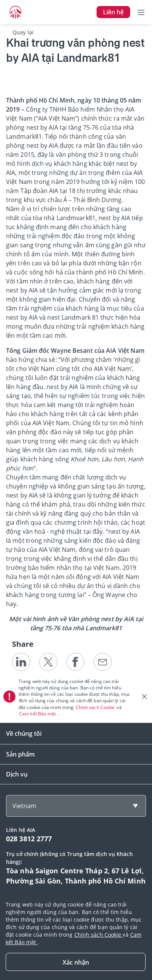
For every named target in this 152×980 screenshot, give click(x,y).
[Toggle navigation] (141, 12)
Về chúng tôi (24, 733)
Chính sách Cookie (96, 707)
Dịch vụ (17, 774)
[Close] (76, 962)
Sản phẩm (20, 754)
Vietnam (24, 806)
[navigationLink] (15, 12)
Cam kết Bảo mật (38, 714)
